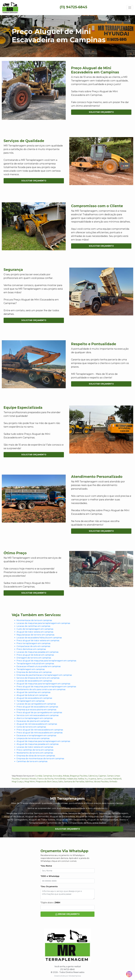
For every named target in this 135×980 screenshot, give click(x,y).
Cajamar (102, 776)
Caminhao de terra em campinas (32, 761)
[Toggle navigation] (130, 8)
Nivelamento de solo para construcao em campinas (41, 689)
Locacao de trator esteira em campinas (35, 747)
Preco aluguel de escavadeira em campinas (37, 707)
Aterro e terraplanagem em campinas (35, 718)
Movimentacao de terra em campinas (34, 620)
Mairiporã (117, 779)
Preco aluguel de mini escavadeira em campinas (40, 733)
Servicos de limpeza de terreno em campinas (38, 678)
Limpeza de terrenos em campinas (33, 738)
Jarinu (100, 779)
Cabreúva (93, 776)
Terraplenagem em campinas (31, 669)
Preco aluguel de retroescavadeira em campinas (40, 730)
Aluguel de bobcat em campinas (32, 695)
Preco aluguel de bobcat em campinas (35, 655)
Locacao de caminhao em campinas (33, 626)
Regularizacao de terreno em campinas (35, 635)
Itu (86, 779)
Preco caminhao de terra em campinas (35, 750)
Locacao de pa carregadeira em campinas (36, 704)
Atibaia (66, 776)
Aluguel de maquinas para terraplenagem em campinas (43, 684)
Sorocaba (57, 776)
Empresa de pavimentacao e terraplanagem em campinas (44, 675)
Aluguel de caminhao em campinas (33, 692)
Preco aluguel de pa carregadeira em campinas (39, 712)
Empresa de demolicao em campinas (34, 672)
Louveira (108, 779)
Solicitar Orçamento (101, 112)
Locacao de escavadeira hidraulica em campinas (39, 638)
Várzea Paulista (101, 782)
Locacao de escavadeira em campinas (34, 681)
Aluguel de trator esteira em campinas (35, 632)
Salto (61, 782)
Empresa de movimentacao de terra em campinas (40, 759)
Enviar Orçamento (67, 914)
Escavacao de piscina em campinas (33, 721)
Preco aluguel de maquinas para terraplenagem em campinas (46, 661)
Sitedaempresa (75, 976)
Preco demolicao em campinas (31, 649)
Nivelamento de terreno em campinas (35, 753)
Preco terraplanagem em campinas (33, 643)
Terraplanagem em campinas (31, 701)
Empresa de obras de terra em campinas (36, 756)
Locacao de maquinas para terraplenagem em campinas (43, 623)
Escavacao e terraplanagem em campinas (36, 736)
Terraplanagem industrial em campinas (35, 664)
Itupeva (92, 779)
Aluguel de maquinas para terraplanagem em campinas (43, 741)
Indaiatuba (72, 779)
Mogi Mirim (30, 782)
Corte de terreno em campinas (31, 727)
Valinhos (89, 782)
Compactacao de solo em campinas (33, 646)
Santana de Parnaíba (74, 782)
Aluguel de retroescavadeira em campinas (37, 724)
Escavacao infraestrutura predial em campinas (39, 666)
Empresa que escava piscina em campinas (36, 710)
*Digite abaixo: (50, 903)
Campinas (47, 776)
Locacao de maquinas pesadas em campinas (37, 652)
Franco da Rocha (45, 779)
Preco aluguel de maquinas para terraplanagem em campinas (46, 687)
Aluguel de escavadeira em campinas (34, 698)
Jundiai (39, 776)
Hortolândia (60, 779)
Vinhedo (113, 782)
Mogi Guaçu (18, 782)
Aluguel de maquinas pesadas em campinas (38, 744)
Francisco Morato (28, 779)
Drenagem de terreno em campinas (34, 658)
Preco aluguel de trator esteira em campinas (38, 641)
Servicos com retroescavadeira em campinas (38, 715)
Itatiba (81, 779)
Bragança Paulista (79, 776)
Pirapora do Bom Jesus (47, 782)
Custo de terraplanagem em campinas (35, 629)
